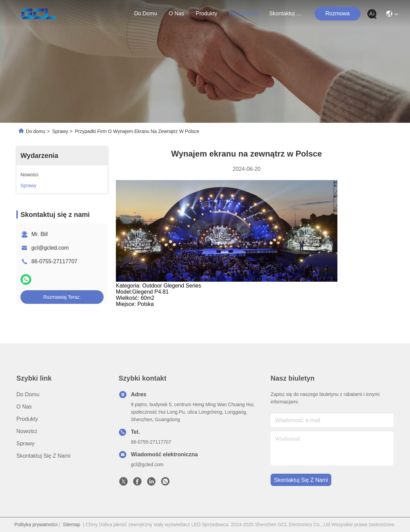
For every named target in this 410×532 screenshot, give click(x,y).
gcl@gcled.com (50, 248)
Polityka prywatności (36, 524)
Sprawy (60, 131)
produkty (206, 13)
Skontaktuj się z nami (286, 13)
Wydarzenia (243, 13)
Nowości (27, 431)
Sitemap (71, 524)
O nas (176, 13)
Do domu (146, 13)
